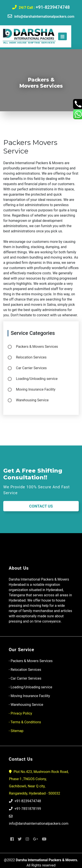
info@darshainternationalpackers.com (44, 17)
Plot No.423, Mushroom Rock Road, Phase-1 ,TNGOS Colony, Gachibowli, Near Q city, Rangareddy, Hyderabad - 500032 (39, 783)
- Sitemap (16, 731)
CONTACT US (41, 506)
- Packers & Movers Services (31, 661)
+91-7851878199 (25, 809)
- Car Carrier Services (25, 678)
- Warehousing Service (26, 705)
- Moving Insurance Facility (29, 696)
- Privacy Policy (20, 713)
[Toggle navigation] (57, 36)
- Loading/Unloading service (31, 687)
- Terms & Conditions (25, 722)
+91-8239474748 (53, 7)
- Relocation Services (25, 670)
